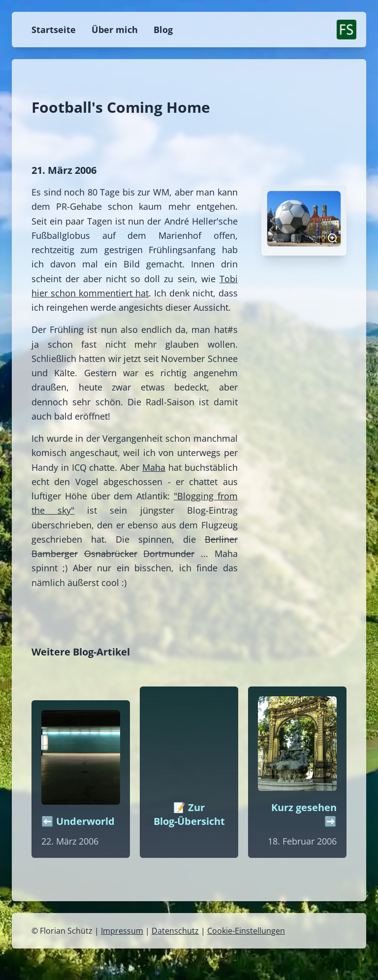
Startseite (54, 30)
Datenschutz (175, 931)
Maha (154, 467)
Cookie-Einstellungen (246, 931)
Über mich (115, 30)
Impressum (122, 931)
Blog (163, 30)
